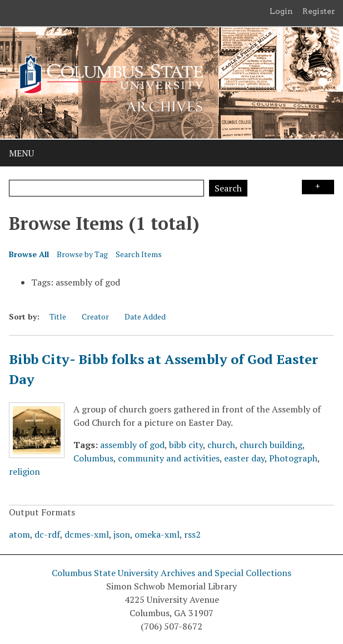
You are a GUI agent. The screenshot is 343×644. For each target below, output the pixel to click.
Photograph (293, 458)
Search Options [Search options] (318, 187)
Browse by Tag (82, 254)
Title (58, 316)
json (122, 534)
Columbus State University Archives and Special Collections (171, 573)
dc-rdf (47, 534)
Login (281, 11)
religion (24, 471)
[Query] (106, 188)
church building (271, 445)
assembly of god (132, 445)
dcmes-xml (87, 534)
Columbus (93, 458)
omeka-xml (157, 534)
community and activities (169, 458)
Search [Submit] (228, 188)
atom (19, 534)
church (221, 445)
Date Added (145, 316)
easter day (244, 458)
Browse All (29, 254)
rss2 (192, 534)
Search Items (139, 254)
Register (319, 11)
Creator (95, 316)
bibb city (186, 445)
